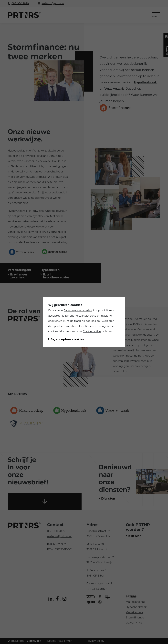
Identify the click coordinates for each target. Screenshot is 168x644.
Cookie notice (92, 331)
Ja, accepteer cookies (78, 310)
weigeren (108, 321)
